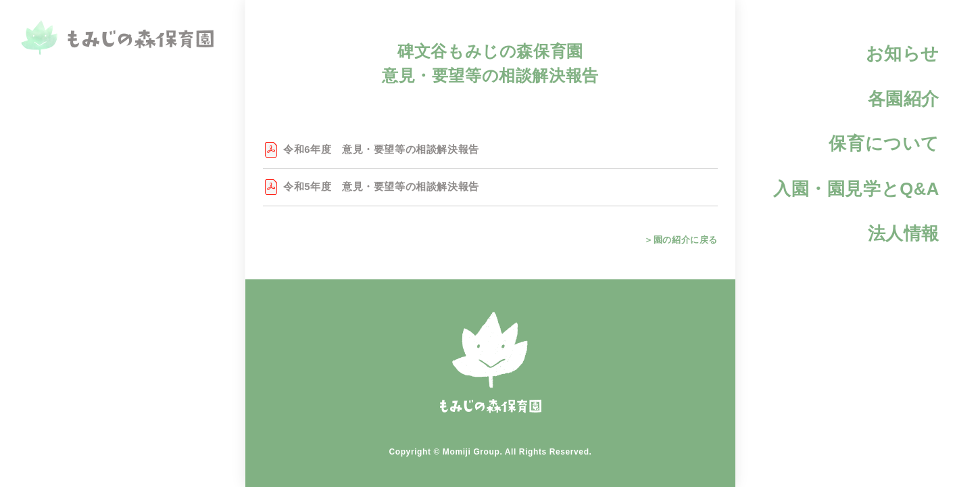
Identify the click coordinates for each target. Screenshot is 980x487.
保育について (884, 143)
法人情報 (904, 233)
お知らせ (903, 53)
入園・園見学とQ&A (856, 189)
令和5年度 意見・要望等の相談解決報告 (381, 186)
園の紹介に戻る (685, 240)
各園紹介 (904, 99)
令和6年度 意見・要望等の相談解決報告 (381, 149)
